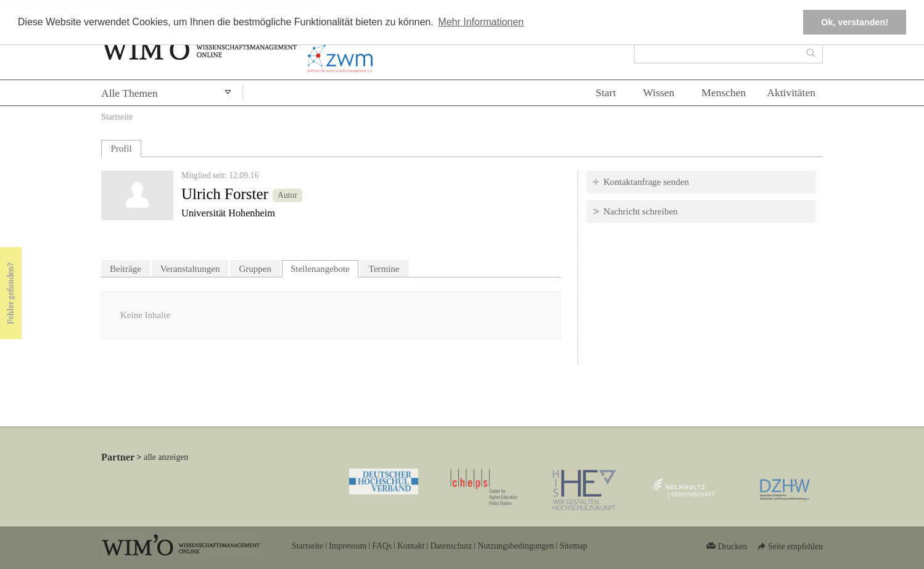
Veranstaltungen (190, 269)
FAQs (382, 546)
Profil (121, 149)
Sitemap (573, 546)
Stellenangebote (324, 267)
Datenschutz (451, 546)
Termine (384, 269)
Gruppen (255, 269)
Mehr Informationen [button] (481, 22)
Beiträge (126, 269)
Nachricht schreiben (640, 211)
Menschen (724, 92)
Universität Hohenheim (228, 213)
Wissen (659, 92)
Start (605, 92)
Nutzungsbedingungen (516, 546)
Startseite (117, 117)
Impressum (348, 546)
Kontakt (411, 546)
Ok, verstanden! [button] (855, 22)
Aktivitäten (791, 92)
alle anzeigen (166, 457)
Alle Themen (130, 93)
